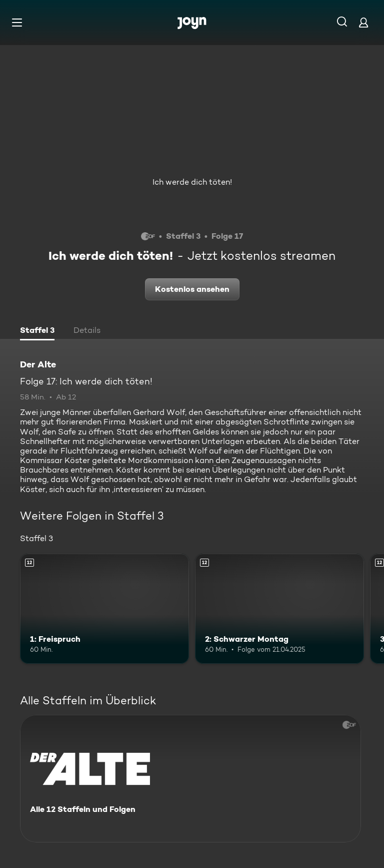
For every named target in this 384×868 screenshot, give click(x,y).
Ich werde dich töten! (192, 182)
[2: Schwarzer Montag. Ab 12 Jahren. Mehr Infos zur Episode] (279, 609)
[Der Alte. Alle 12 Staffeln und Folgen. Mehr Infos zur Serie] (190, 779)
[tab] (37, 331)
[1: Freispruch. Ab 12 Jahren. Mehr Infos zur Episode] (104, 609)
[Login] (363, 22)
